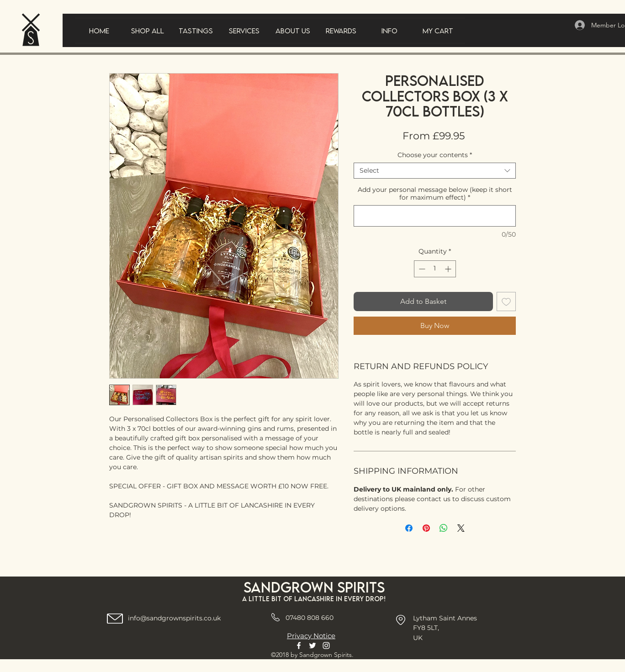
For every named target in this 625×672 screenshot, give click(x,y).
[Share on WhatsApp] (444, 528)
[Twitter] (312, 646)
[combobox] (435, 171)
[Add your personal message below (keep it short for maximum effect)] (435, 216)
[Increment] (449, 269)
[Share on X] (461, 528)
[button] (196, 31)
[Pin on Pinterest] (426, 528)
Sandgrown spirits (314, 587)
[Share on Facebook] (409, 528)
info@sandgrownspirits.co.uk (174, 618)
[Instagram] (326, 646)
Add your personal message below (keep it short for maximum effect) (435, 194)
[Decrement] (421, 269)
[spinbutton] (435, 269)
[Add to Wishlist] (506, 302)
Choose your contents (435, 155)
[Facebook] (299, 646)
